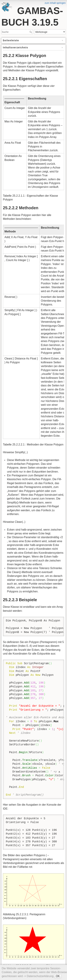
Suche (31, 32)
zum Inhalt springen (55, 3)
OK (58, 976)
